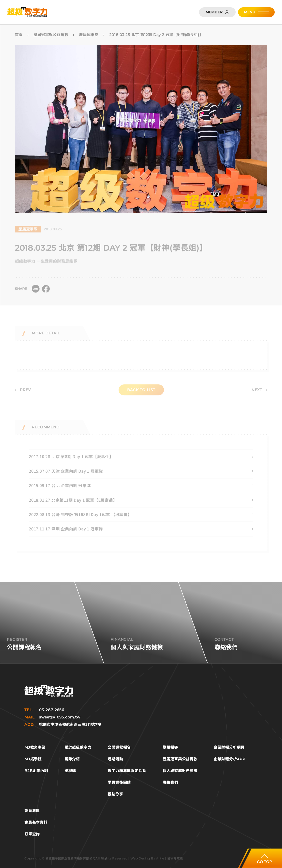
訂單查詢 (32, 834)
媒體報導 (170, 747)
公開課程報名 (119, 747)
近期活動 (115, 759)
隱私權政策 (175, 858)
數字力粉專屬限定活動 (127, 771)
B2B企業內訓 (36, 771)
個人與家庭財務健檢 (180, 771)
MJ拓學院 (33, 759)
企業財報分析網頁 (229, 747)
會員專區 (32, 811)
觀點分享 (115, 794)
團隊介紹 (72, 759)
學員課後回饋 (119, 783)
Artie (160, 858)
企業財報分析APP (230, 759)
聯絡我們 (170, 783)
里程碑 (70, 771)
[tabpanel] (137, 129)
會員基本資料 (36, 822)
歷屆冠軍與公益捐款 (180, 759)
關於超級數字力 (78, 747)
